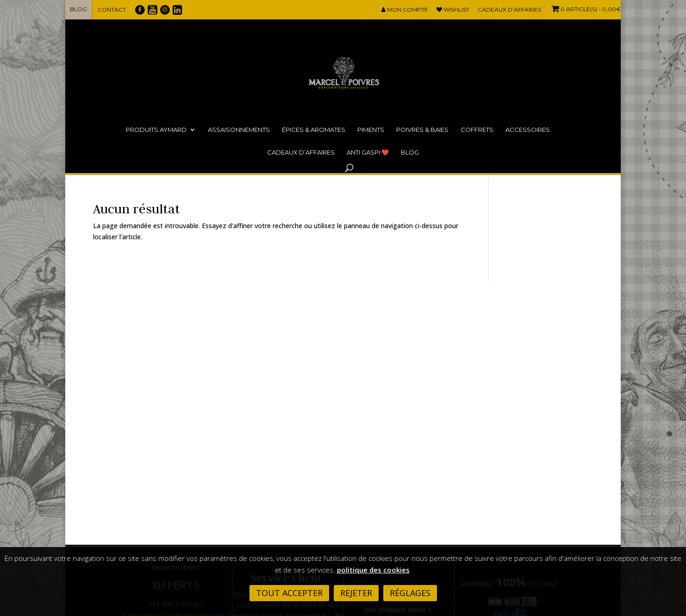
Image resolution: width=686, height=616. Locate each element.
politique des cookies (373, 570)
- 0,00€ (585, 9)
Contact (112, 9)
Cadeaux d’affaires (509, 10)
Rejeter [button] (356, 593)
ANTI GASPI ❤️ (368, 152)
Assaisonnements (239, 130)
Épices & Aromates (314, 130)
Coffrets (477, 130)
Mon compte (405, 10)
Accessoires (528, 130)
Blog (78, 9)
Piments (371, 130)
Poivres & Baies (422, 130)
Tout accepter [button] (289, 593)
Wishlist (453, 10)
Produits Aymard (156, 130)
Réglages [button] (410, 593)
